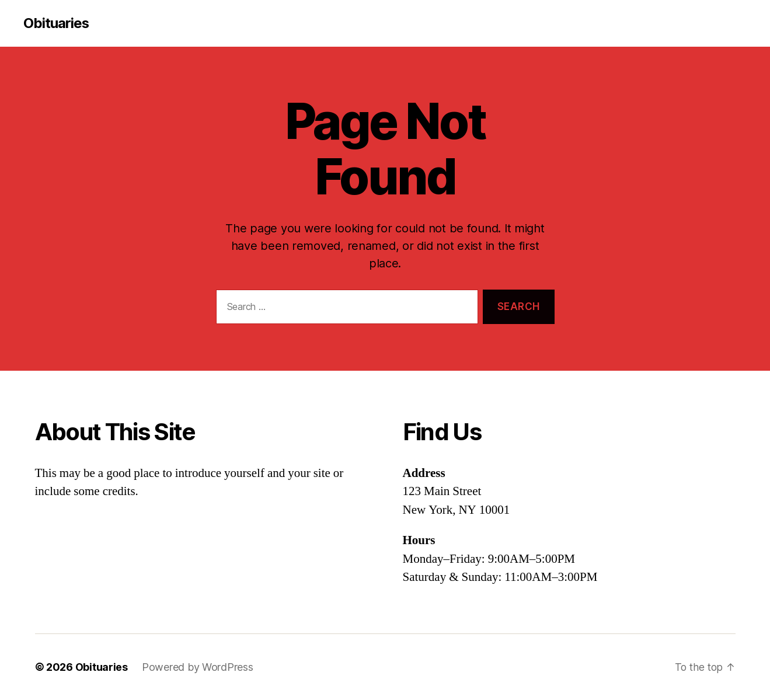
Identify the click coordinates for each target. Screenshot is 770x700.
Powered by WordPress (198, 667)
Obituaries (56, 23)
